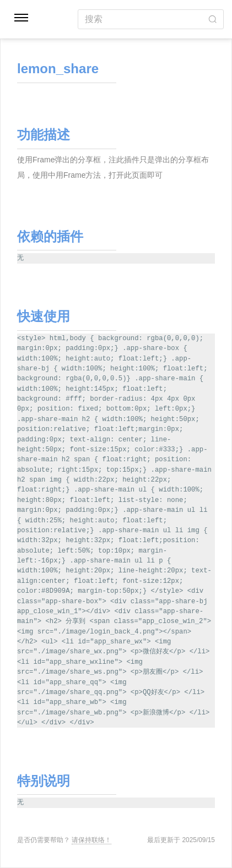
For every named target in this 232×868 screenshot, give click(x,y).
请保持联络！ (91, 840)
